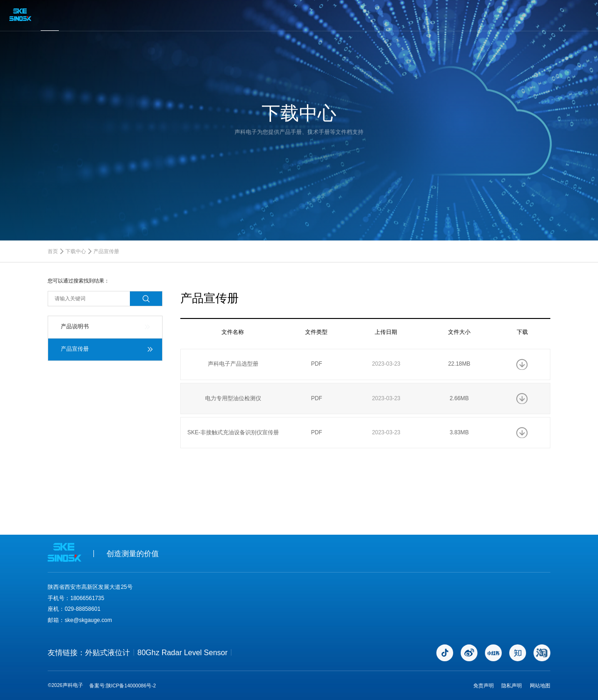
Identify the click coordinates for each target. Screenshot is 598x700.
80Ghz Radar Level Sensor (182, 653)
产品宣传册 (106, 251)
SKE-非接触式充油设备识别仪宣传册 (233, 432)
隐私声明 (512, 686)
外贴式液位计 (107, 653)
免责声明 (484, 686)
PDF (317, 364)
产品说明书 (75, 326)
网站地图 (540, 686)
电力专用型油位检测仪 (233, 398)
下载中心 (76, 251)
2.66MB (459, 398)
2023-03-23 (386, 364)
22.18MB (459, 364)
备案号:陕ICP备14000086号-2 (123, 686)
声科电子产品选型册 (233, 364)
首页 (53, 251)
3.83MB (459, 432)
